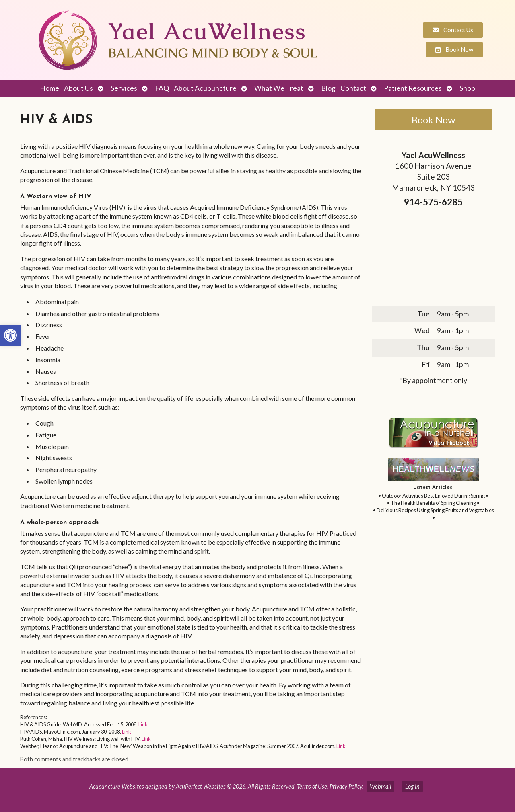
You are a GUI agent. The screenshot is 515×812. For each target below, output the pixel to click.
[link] (10, 335)
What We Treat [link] (279, 88)
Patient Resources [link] (413, 88)
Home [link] (49, 88)
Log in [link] (412, 786)
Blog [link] (328, 88)
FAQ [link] (162, 88)
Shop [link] (467, 88)
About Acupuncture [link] (205, 88)
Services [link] (124, 88)
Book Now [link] (433, 120)
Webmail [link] (380, 786)
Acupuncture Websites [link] (117, 786)
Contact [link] (353, 88)
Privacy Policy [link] (346, 786)
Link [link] (143, 724)
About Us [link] (78, 88)
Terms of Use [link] (312, 786)
